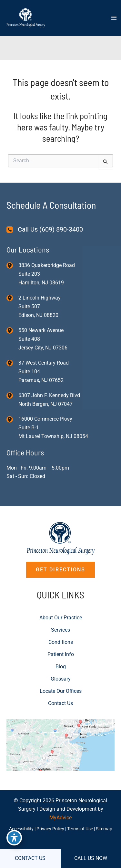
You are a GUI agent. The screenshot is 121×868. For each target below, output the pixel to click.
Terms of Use (80, 829)
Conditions (61, 642)
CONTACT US (30, 858)
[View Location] (12, 265)
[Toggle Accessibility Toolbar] (14, 838)
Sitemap (104, 829)
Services (60, 630)
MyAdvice (60, 818)
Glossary (61, 679)
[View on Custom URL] (60, 744)
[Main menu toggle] (114, 18)
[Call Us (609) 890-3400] (45, 229)
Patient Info (61, 654)
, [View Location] (40, 306)
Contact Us (60, 703)
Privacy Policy (50, 829)
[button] (60, 570)
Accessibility (21, 829)
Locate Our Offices (61, 691)
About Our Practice (61, 618)
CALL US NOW (91, 858)
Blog (61, 667)
